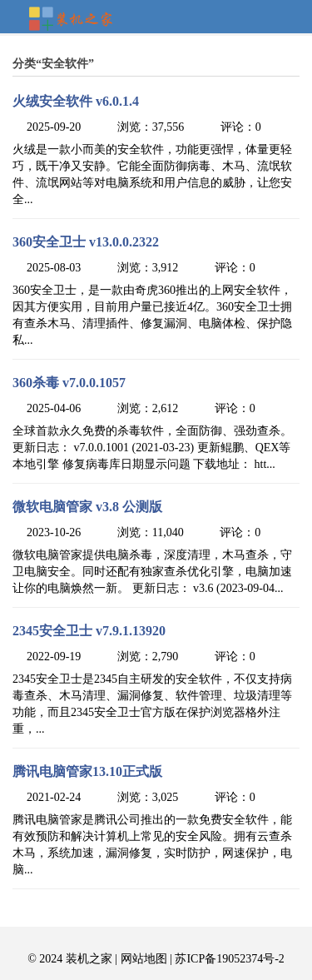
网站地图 (144, 959)
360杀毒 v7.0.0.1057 (69, 383)
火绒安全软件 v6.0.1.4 (76, 101)
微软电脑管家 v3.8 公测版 (87, 507)
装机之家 (77, 20)
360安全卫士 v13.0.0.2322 (86, 242)
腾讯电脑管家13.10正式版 (87, 771)
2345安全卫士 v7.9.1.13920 (89, 631)
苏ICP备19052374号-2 (229, 959)
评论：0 (241, 127)
